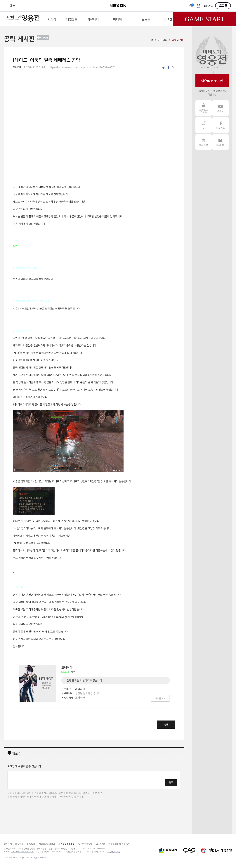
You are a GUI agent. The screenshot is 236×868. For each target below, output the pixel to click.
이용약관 (31, 844)
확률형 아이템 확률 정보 (119, 844)
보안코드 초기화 (204, 108)
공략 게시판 (178, 40)
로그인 (223, 6)
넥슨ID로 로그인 (212, 81)
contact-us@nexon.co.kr (22, 851)
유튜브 (221, 108)
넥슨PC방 (100, 844)
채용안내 (19, 844)
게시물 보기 (160, 698)
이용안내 (44, 38)
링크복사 (164, 67)
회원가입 (208, 6)
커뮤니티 (163, 40)
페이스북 (221, 125)
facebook (169, 67)
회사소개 (8, 844)
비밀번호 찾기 (220, 91)
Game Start (205, 19)
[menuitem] (52, 19)
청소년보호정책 (85, 844)
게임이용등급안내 (47, 844)
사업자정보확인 (114, 851)
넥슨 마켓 (221, 142)
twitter (173, 67)
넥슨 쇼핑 (204, 142)
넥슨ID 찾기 (204, 91)
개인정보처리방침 (66, 844)
